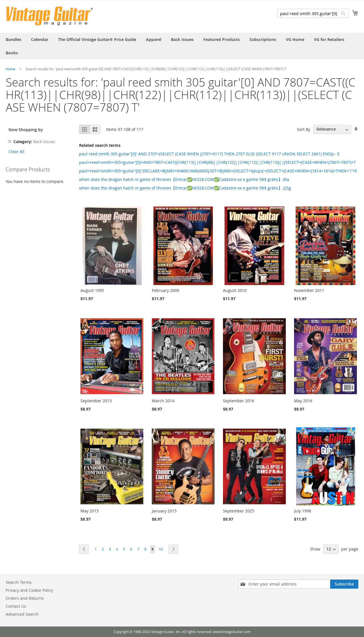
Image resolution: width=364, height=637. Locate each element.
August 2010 (235, 290)
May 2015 (90, 511)
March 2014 (163, 401)
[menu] (182, 46)
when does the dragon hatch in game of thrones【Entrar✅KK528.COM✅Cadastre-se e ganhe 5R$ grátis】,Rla (184, 179)
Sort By (304, 129)
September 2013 (96, 401)
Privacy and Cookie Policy (29, 590)
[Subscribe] (344, 584)
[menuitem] (14, 39)
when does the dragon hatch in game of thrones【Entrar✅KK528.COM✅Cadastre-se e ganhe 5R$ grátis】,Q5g (185, 188)
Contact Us (16, 606)
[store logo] (49, 16)
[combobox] (313, 13)
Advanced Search (22, 614)
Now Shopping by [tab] (26, 130)
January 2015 (164, 511)
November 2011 (309, 290)
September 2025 (239, 511)
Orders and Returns (25, 598)
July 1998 (303, 511)
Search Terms (19, 582)
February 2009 (166, 290)
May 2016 (303, 401)
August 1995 (92, 290)
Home (11, 69)
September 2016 (239, 401)
